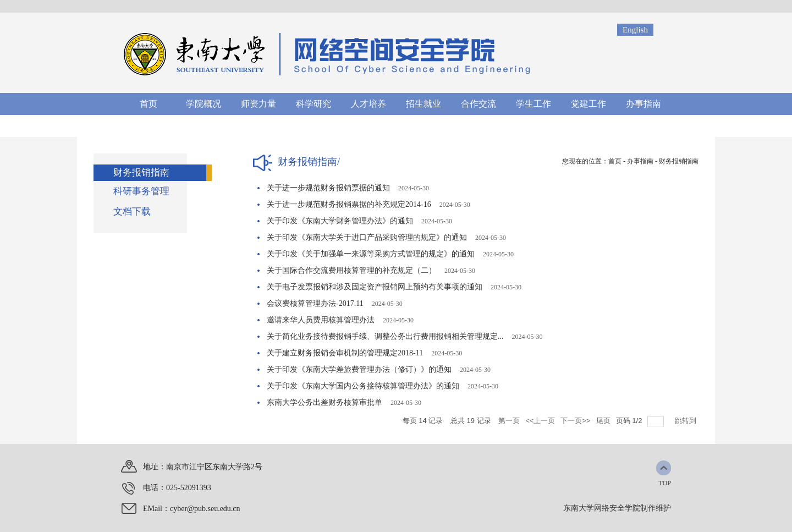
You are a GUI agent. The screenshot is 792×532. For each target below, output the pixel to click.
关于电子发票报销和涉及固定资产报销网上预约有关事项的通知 (375, 287)
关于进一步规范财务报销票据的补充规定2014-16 (349, 204)
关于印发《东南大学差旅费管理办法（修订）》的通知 (359, 369)
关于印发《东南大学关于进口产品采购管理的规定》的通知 (367, 237)
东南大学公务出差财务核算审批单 (324, 402)
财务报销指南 (679, 161)
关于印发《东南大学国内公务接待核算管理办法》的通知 (363, 386)
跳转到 (687, 421)
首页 (615, 161)
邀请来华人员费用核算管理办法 (321, 320)
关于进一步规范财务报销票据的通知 (328, 188)
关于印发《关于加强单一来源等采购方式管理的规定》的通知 (371, 254)
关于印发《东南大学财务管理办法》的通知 (340, 221)
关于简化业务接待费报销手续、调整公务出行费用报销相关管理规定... (385, 336)
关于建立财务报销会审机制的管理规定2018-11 (345, 353)
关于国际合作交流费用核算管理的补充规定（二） (351, 270)
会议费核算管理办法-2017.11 (315, 303)
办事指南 (640, 161)
